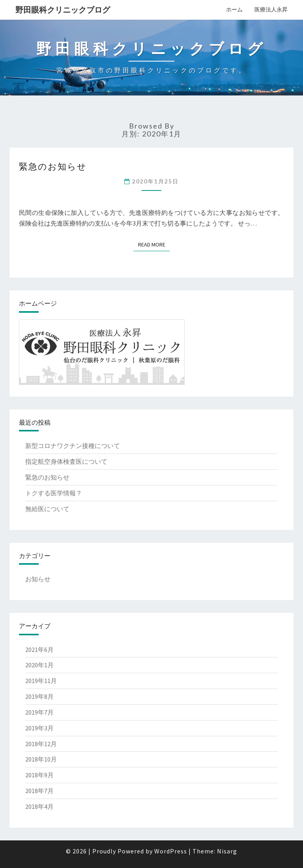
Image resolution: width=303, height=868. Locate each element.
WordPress (171, 851)
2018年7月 (39, 791)
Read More (152, 245)
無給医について (47, 509)
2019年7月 (39, 712)
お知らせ (38, 579)
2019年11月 (41, 681)
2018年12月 (41, 744)
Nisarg (227, 851)
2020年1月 (39, 665)
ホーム (234, 9)
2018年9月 (39, 775)
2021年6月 (39, 650)
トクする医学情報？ (54, 493)
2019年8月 (39, 696)
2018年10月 (41, 759)
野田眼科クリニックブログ (63, 10)
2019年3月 (39, 728)
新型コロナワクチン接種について (73, 446)
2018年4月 (39, 806)
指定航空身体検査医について (66, 461)
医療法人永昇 (271, 9)
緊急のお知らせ (53, 166)
